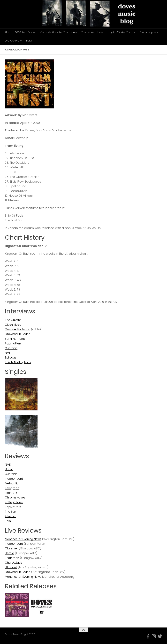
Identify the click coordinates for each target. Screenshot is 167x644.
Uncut (9, 469)
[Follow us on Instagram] (154, 636)
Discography (148, 32)
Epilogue (11, 357)
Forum (30, 41)
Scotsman (12, 558)
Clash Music (13, 325)
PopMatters (13, 507)
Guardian (12, 348)
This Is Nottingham (18, 362)
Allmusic (11, 516)
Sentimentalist (15, 339)
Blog (8, 32)
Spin (8, 521)
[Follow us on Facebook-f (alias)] (148, 636)
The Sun (11, 512)
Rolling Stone (14, 502)
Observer (12, 548)
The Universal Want (93, 32)
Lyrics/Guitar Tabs (121, 32)
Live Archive (12, 41)
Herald (10, 553)
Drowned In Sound (20, 334)
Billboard (11, 567)
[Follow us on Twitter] (160, 636)
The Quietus (13, 320)
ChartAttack (14, 563)
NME (8, 353)
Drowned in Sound (18, 329)
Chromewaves (16, 497)
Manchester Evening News (24, 539)
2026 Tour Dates (25, 32)
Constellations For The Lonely (58, 32)
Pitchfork (11, 493)
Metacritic (12, 483)
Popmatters (14, 343)
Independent (14, 479)
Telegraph (12, 488)
